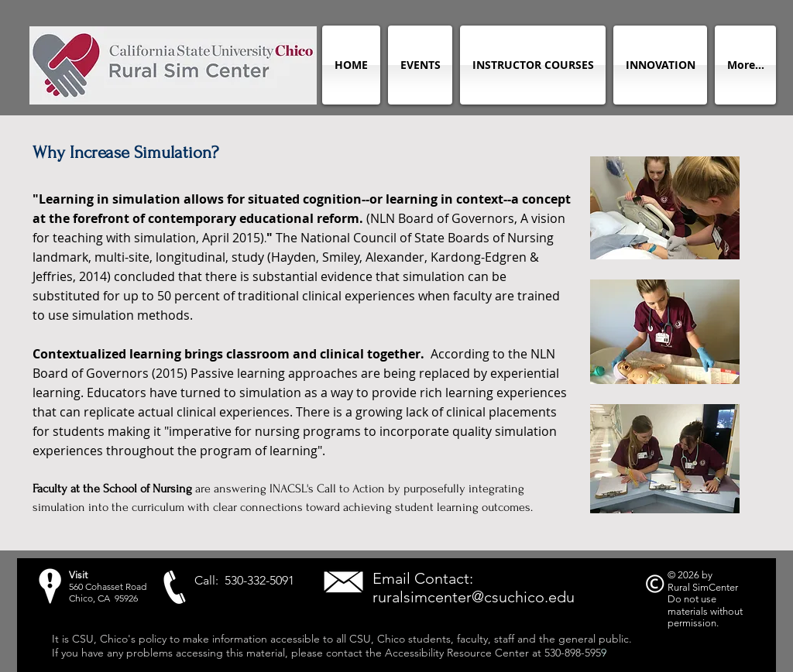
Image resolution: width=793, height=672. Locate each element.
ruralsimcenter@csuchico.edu (474, 597)
